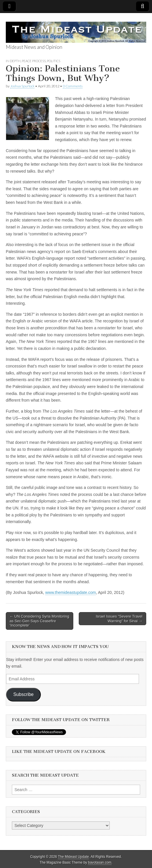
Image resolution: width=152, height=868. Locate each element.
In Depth (13, 61)
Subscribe (23, 694)
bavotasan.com (100, 863)
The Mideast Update (73, 857)
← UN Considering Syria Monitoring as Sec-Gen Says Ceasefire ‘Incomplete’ (39, 621)
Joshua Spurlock (22, 86)
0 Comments (73, 86)
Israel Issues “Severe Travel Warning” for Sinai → (119, 619)
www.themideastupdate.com (70, 592)
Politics (54, 61)
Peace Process (34, 61)
